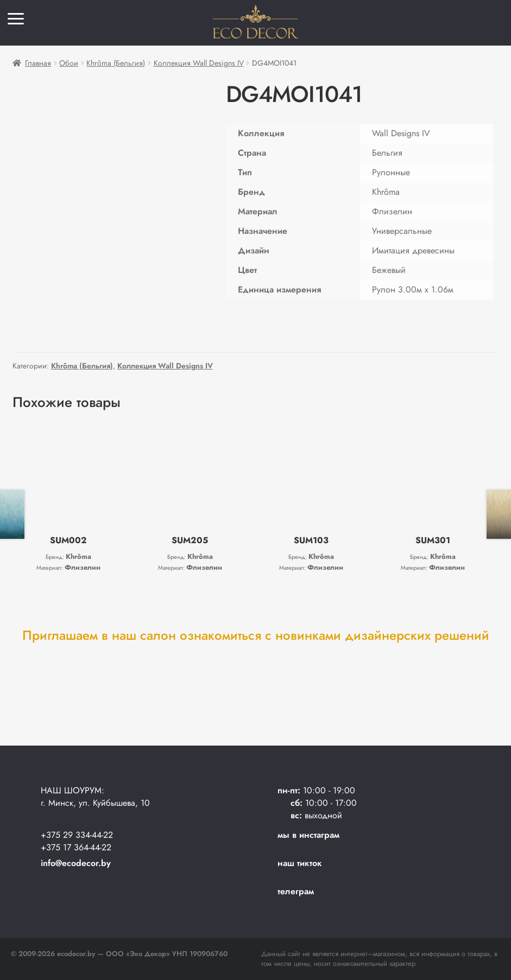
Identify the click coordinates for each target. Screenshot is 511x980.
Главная (38, 63)
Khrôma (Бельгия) (116, 63)
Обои (69, 63)
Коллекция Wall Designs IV (199, 63)
